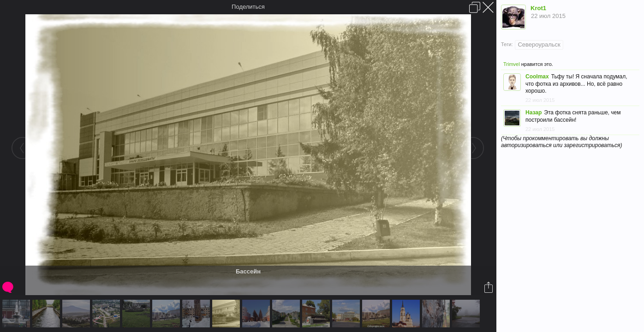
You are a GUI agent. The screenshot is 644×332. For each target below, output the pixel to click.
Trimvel (512, 64)
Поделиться (248, 7)
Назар (534, 113)
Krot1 (538, 8)
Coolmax (537, 77)
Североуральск (539, 44)
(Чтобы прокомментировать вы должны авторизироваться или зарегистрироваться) (561, 142)
